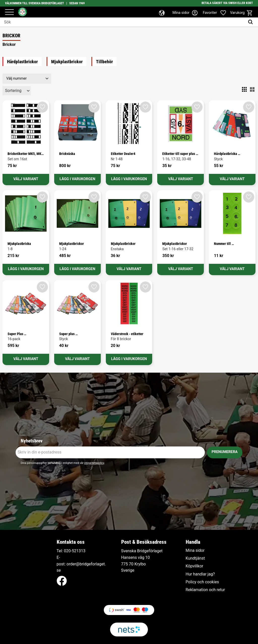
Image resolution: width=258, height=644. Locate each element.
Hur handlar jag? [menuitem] (200, 574)
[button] (9, 12)
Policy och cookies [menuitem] (202, 582)
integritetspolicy (94, 463)
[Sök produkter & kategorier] (123, 22)
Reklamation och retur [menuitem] (205, 590)
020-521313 (75, 551)
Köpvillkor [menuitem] (195, 566)
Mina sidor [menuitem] (195, 551)
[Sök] (252, 22)
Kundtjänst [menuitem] (195, 558)
